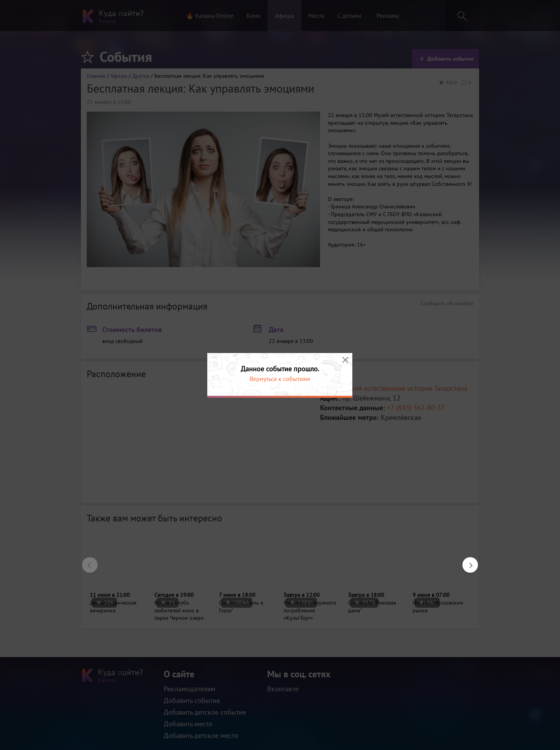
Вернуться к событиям (280, 379)
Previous (86, 561)
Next (466, 561)
